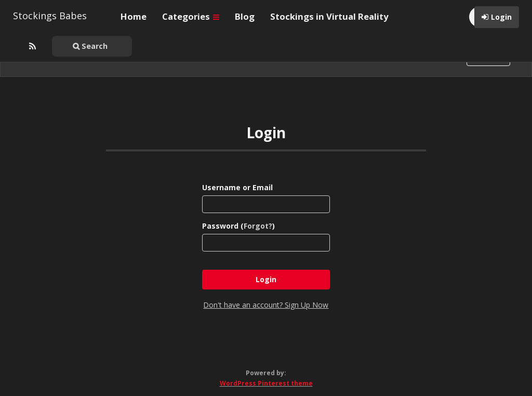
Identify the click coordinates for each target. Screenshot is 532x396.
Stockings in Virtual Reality (329, 16)
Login (501, 17)
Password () (238, 226)
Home (134, 16)
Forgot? (258, 226)
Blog (245, 16)
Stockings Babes (50, 16)
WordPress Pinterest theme (266, 383)
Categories (191, 16)
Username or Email (237, 187)
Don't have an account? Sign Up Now (266, 305)
